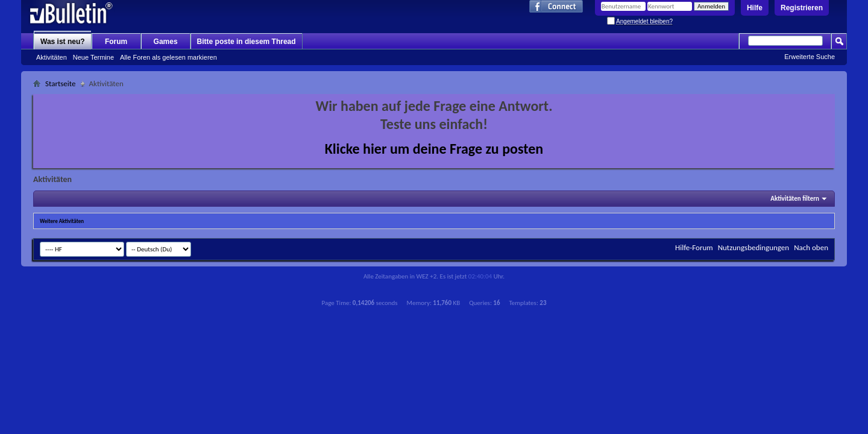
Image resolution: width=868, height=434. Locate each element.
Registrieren (802, 8)
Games (166, 42)
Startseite (61, 83)
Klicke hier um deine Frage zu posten (434, 149)
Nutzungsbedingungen (754, 247)
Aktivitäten (52, 57)
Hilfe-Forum (694, 247)
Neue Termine (93, 57)
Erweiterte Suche (810, 57)
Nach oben (811, 247)
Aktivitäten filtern (795, 199)
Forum (116, 42)
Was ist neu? (63, 42)
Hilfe (755, 8)
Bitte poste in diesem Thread (247, 42)
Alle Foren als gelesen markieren (168, 57)
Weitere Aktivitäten (62, 221)
